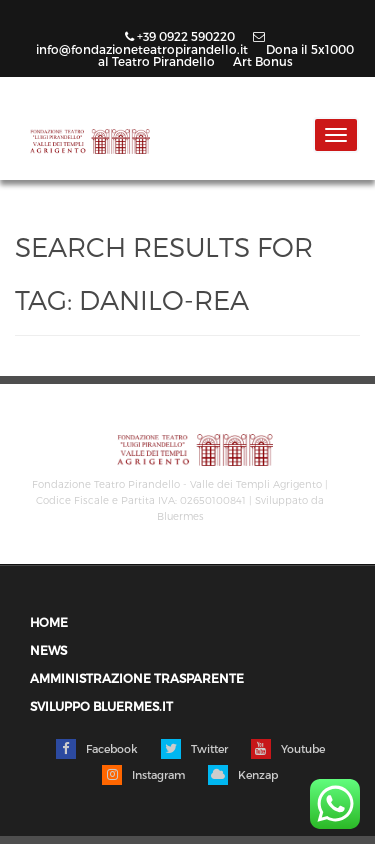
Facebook (97, 749)
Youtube (288, 749)
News (48, 650)
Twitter (194, 749)
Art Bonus (263, 61)
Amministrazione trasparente (137, 678)
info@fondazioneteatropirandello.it (150, 43)
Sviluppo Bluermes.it (101, 706)
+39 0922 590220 (181, 36)
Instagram (143, 775)
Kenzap (243, 775)
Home (49, 622)
